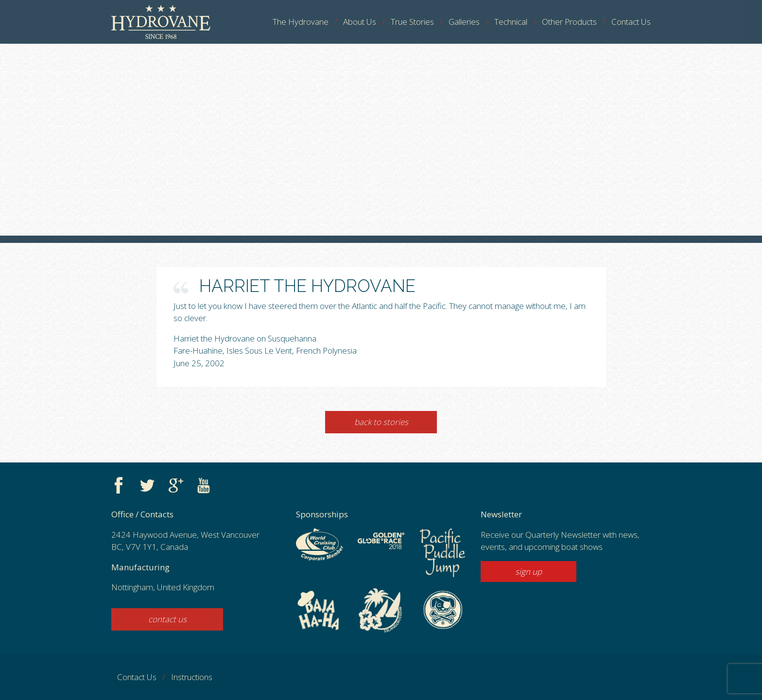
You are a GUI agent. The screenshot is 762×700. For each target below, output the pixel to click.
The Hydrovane (301, 22)
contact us (167, 619)
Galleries (464, 22)
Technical (511, 22)
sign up (528, 572)
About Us (360, 22)
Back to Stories (381, 422)
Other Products (569, 22)
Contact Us (631, 22)
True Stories (412, 22)
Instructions (192, 677)
